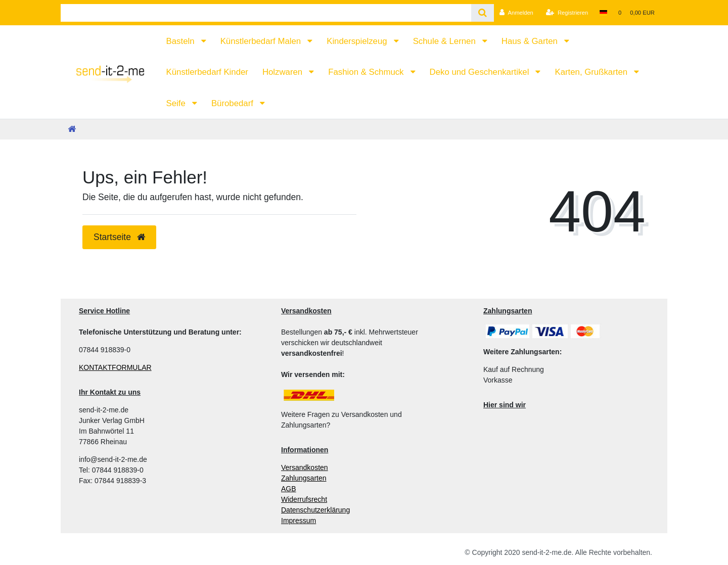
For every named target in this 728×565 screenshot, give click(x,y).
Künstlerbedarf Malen (262, 41)
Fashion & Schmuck (367, 72)
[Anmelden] (516, 13)
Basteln (182, 41)
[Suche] (483, 13)
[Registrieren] (567, 13)
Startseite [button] (119, 237)
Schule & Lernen (446, 41)
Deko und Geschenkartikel (481, 72)
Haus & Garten (531, 41)
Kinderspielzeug (358, 41)
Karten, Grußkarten (592, 72)
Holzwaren (284, 72)
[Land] (603, 13)
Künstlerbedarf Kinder (207, 72)
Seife (177, 103)
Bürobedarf (234, 103)
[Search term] (266, 13)
